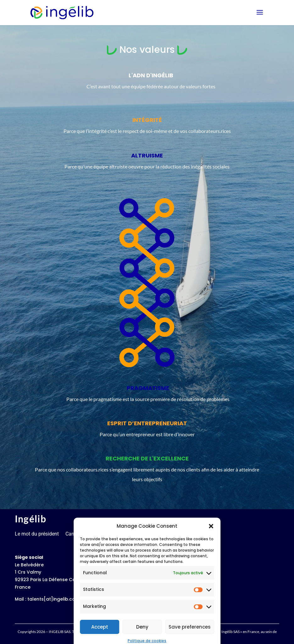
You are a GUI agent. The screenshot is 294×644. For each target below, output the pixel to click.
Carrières (75, 534)
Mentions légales (110, 534)
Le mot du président (37, 534)
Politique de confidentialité (165, 534)
